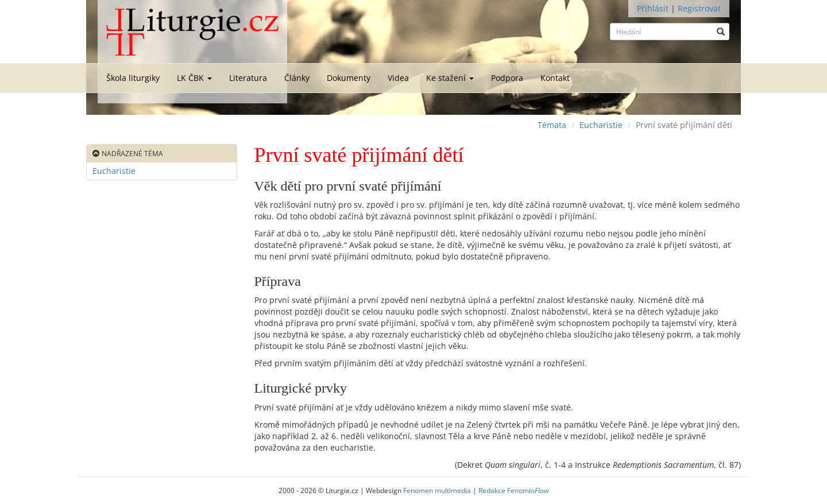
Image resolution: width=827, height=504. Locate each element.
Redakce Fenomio (514, 490)
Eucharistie (601, 125)
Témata (552, 125)
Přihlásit (653, 8)
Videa (398, 78)
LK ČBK (194, 78)
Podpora (507, 78)
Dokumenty (349, 78)
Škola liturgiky (133, 78)
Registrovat (699, 8)
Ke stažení (450, 78)
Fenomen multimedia (437, 490)
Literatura (248, 78)
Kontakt (555, 78)
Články (297, 78)
